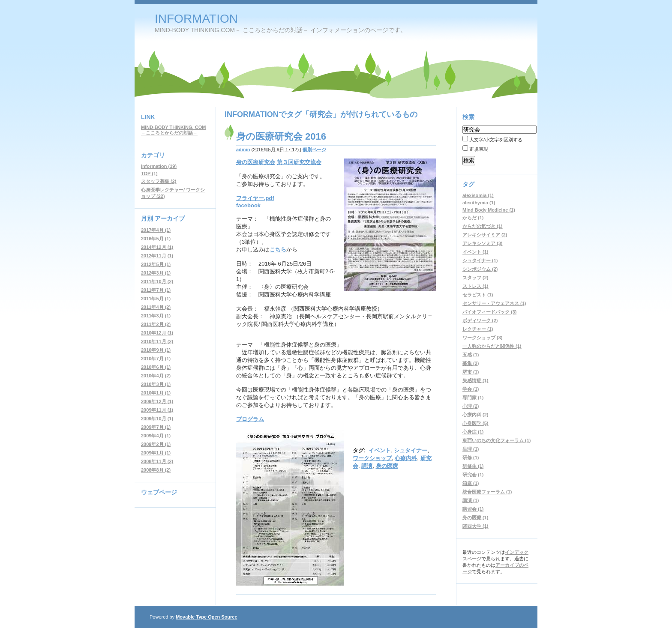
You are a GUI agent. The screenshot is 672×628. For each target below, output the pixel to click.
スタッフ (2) (475, 278)
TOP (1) (149, 173)
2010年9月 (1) (156, 350)
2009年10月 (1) (157, 419)
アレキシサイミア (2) (485, 235)
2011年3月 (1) (156, 316)
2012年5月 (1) (156, 264)
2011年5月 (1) (156, 299)
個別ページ (314, 150)
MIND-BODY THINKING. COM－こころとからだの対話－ (173, 130)
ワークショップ (372, 458)
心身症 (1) (473, 432)
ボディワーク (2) (480, 320)
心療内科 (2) (475, 415)
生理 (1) (471, 449)
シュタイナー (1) (480, 260)
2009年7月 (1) (156, 427)
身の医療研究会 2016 (281, 136)
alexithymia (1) (479, 203)
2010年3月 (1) (156, 384)
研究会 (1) (473, 475)
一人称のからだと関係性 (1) (492, 346)
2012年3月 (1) (156, 273)
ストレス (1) (475, 286)
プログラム (250, 419)
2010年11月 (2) (157, 341)
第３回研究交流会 (299, 162)
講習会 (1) (473, 509)
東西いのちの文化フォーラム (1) (497, 440)
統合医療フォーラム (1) (487, 492)
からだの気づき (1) (483, 226)
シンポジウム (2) (480, 269)
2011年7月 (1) (156, 290)
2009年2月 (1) (156, 444)
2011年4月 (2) (156, 307)
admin (243, 150)
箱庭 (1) (471, 483)
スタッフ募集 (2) (159, 181)
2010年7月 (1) (156, 359)
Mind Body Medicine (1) (489, 210)
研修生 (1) (473, 466)
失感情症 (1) (475, 380)
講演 (367, 466)
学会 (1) (471, 389)
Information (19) (159, 166)
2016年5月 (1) (156, 239)
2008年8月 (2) (156, 470)
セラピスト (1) (478, 295)
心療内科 (406, 458)
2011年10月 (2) (157, 281)
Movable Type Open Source (206, 617)
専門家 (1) (473, 398)
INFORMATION (196, 19)
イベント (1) (475, 252)
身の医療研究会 (256, 162)
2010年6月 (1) (156, 367)
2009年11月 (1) (157, 410)
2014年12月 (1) (157, 247)
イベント (380, 450)
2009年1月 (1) (156, 453)
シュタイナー (411, 450)
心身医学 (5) (475, 423)
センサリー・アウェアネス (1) (494, 303)
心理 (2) (471, 406)
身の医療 (387, 466)
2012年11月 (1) (157, 256)
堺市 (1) (471, 372)
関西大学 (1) (475, 526)
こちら (278, 250)
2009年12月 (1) (157, 401)
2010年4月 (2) (156, 376)
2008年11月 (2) (157, 461)
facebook (248, 205)
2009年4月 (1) (156, 436)
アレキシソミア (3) (483, 243)
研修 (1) (471, 458)
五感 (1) (471, 355)
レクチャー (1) (478, 329)
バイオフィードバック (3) (490, 312)
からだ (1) (473, 218)
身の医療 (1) (475, 517)
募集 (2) (471, 363)
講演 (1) (471, 500)
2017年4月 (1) (156, 230)
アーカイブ (170, 218)
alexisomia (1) (478, 195)
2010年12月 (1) (157, 333)
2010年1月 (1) (156, 393)
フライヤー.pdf (255, 198)
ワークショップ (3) (483, 338)
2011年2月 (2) (156, 324)
